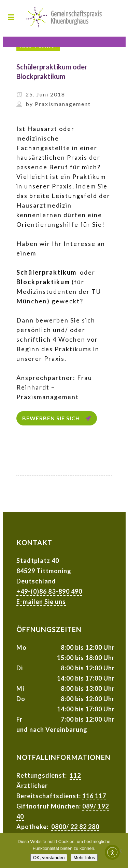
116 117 (94, 796)
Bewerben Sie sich (57, 418)
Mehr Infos (84, 858)
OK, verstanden (49, 858)
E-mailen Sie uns (41, 602)
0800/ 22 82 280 (75, 827)
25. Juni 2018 (41, 94)
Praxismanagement (63, 104)
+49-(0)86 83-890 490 (49, 591)
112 (75, 775)
